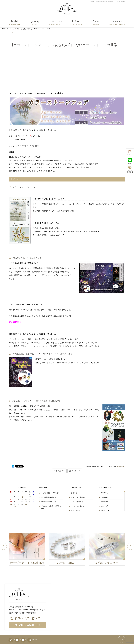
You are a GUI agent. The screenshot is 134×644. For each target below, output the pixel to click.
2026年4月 (105, 493)
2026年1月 (105, 506)
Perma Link (121, 466)
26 (11, 504)
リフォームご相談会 (78, 497)
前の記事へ (59, 471)
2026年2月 (105, 502)
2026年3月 (105, 497)
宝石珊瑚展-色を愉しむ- (49, 497)
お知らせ (74, 493)
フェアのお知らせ (77, 502)
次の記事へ (75, 471)
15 (22, 499)
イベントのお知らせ (78, 506)
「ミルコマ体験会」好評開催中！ (51, 507)
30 (26, 504)
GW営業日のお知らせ (49, 502)
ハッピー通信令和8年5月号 (50, 493)
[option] (29, 550)
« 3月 (15, 507)
